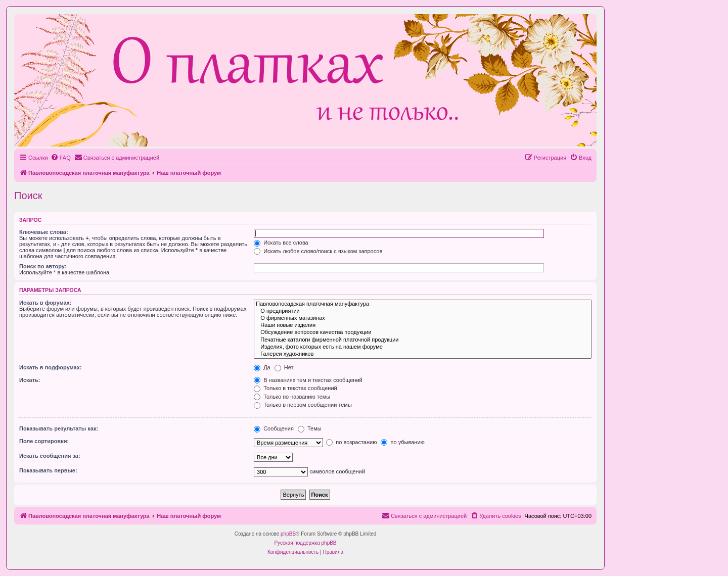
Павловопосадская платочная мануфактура (423, 304)
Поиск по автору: (43, 266)
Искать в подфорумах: (51, 367)
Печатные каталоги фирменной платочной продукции (423, 340)
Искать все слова (281, 243)
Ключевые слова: (44, 232)
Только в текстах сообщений (295, 388)
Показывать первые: (48, 470)
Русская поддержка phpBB (305, 543)
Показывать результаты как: (59, 428)
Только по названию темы (292, 397)
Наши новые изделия (423, 325)
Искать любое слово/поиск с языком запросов (318, 251)
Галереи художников (423, 354)
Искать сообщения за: (50, 456)
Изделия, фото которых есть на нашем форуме (423, 347)
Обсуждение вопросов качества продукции (423, 332)
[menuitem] (61, 158)
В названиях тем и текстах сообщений (308, 380)
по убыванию (402, 442)
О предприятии (423, 311)
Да (262, 367)
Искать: (30, 380)
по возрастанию (351, 442)
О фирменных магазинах (423, 318)
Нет (284, 367)
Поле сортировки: (44, 441)
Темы (310, 428)
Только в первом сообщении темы (303, 405)
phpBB (288, 534)
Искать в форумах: (45, 303)
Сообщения (274, 428)
